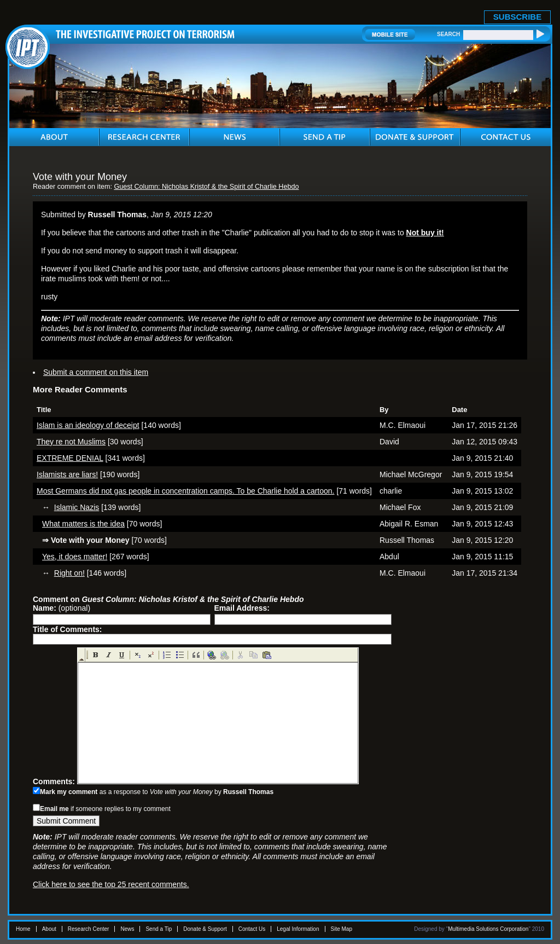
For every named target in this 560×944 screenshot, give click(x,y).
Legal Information (298, 929)
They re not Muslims (71, 442)
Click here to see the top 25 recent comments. (111, 884)
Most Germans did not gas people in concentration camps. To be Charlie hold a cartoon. (186, 491)
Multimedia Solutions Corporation (488, 929)
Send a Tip (159, 929)
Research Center (89, 929)
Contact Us (252, 929)
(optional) (62, 608)
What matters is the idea (83, 524)
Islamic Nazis (77, 507)
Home (23, 929)
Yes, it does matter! (75, 557)
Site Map (342, 929)
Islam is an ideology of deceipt (88, 425)
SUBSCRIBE (517, 17)
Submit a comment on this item (96, 372)
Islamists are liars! (67, 474)
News (127, 929)
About (49, 929)
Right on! (69, 573)
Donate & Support (205, 929)
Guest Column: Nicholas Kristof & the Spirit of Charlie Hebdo (206, 187)
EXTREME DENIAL (70, 458)
